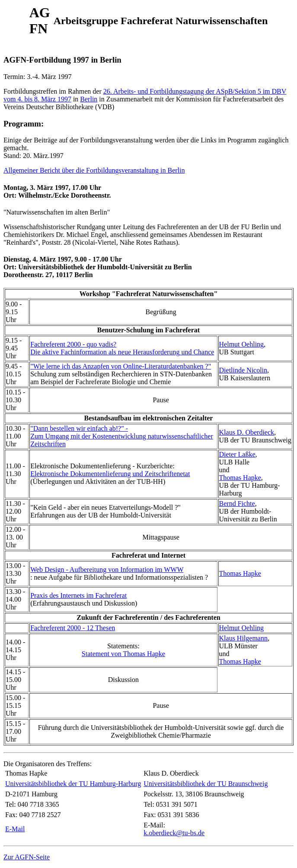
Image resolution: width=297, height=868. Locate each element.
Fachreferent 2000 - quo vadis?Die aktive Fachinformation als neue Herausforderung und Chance (122, 348)
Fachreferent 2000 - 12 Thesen (73, 628)
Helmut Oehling (242, 344)
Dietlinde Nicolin (243, 370)
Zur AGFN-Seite (27, 857)
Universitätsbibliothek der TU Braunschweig (206, 784)
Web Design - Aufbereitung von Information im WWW (107, 570)
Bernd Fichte (237, 503)
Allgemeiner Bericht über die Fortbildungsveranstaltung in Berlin (94, 170)
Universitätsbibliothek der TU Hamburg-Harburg (73, 784)
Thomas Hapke (240, 478)
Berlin (89, 99)
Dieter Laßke (237, 454)
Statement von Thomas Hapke (123, 654)
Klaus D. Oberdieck (247, 432)
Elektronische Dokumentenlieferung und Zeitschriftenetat (110, 474)
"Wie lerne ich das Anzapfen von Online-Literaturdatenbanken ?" (121, 366)
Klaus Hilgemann (243, 638)
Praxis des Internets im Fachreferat (78, 595)
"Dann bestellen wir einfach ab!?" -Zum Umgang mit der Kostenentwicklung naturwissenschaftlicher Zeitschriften (122, 436)
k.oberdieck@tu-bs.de (174, 833)
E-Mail (15, 829)
